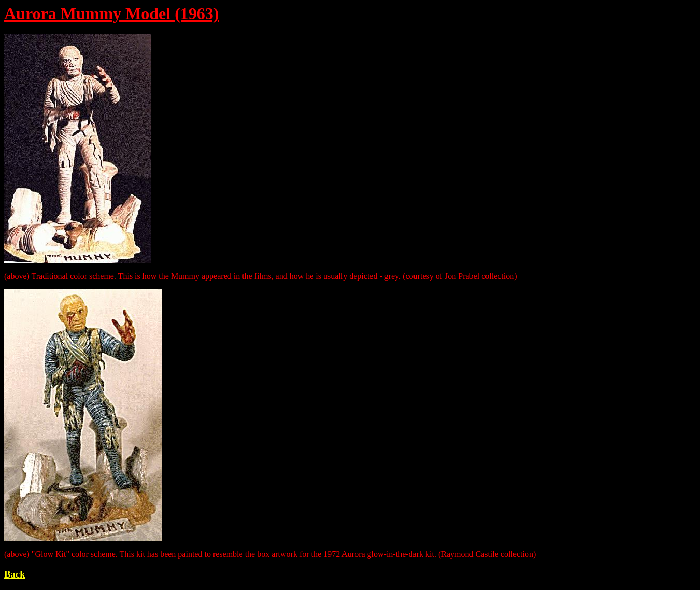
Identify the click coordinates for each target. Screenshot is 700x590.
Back (15, 574)
